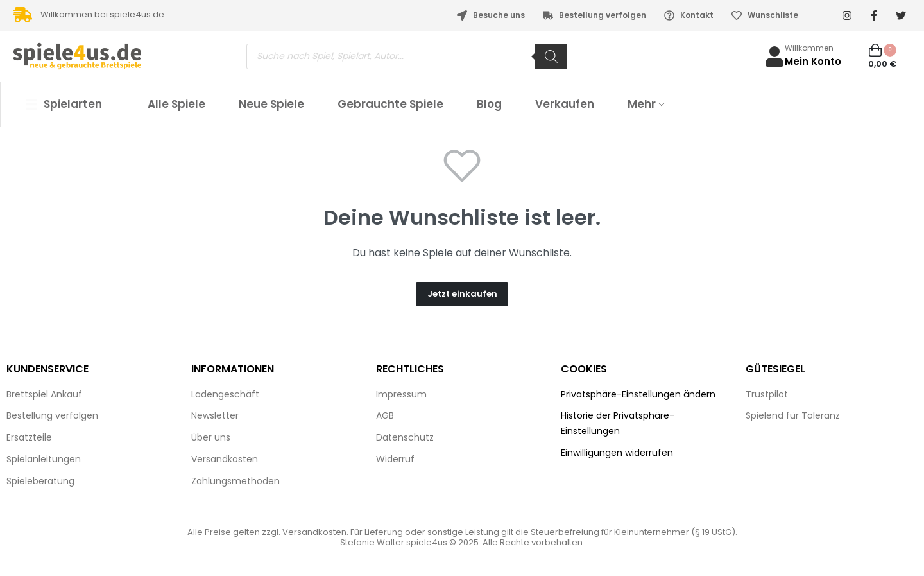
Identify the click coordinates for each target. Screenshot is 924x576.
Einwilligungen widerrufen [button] (617, 453)
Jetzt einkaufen (462, 294)
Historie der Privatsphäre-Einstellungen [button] (618, 423)
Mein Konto (813, 61)
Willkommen (809, 48)
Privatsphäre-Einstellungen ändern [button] (638, 394)
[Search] (551, 57)
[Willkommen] (774, 57)
